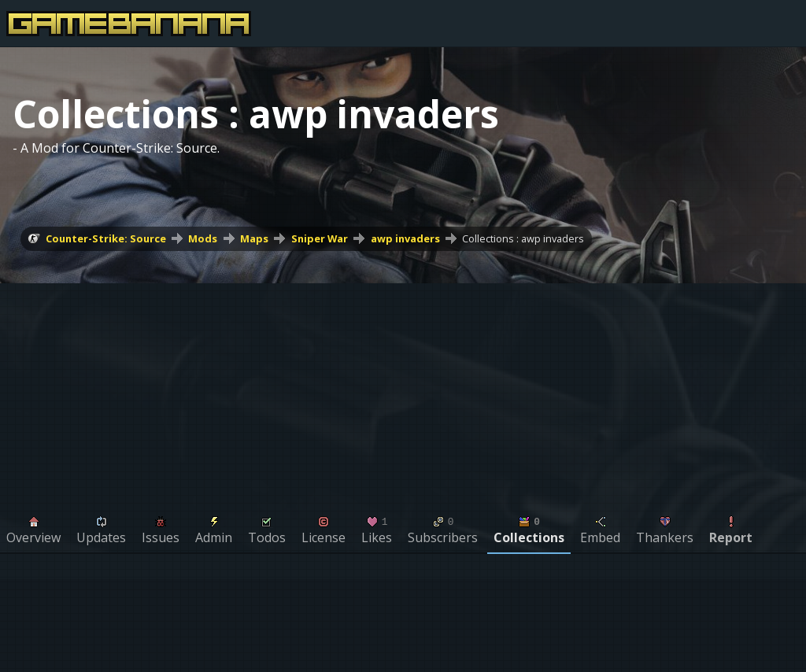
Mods (203, 238)
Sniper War (320, 238)
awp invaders (405, 238)
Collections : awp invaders (523, 238)
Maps (254, 238)
